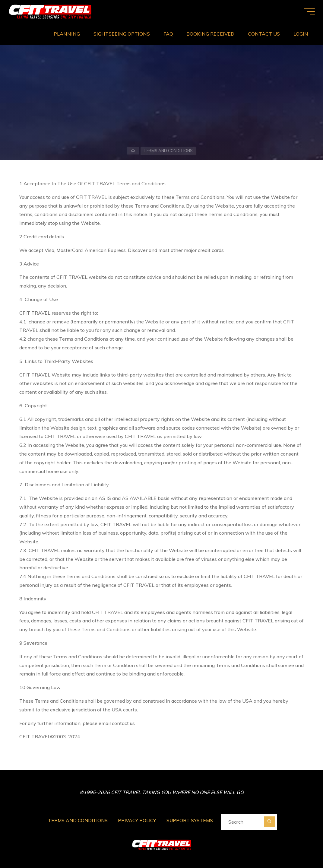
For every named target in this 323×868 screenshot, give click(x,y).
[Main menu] (308, 11)
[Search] (272, 821)
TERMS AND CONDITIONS (77, 820)
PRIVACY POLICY (138, 820)
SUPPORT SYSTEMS (192, 820)
